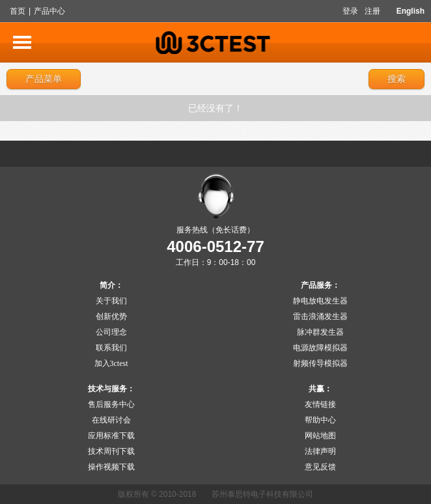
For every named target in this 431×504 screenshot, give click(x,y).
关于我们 (111, 301)
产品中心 (49, 11)
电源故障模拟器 (320, 348)
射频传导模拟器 (320, 363)
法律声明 (320, 451)
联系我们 (111, 348)
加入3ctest (111, 363)
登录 (350, 11)
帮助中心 (320, 420)
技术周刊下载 (111, 451)
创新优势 (111, 316)
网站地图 (320, 436)
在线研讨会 (111, 420)
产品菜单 (44, 79)
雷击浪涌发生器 (320, 316)
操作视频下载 (111, 467)
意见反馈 (320, 467)
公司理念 (111, 332)
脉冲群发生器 (320, 332)
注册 (372, 11)
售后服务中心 (111, 404)
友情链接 (320, 404)
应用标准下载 (111, 436)
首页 (18, 11)
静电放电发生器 (320, 301)
